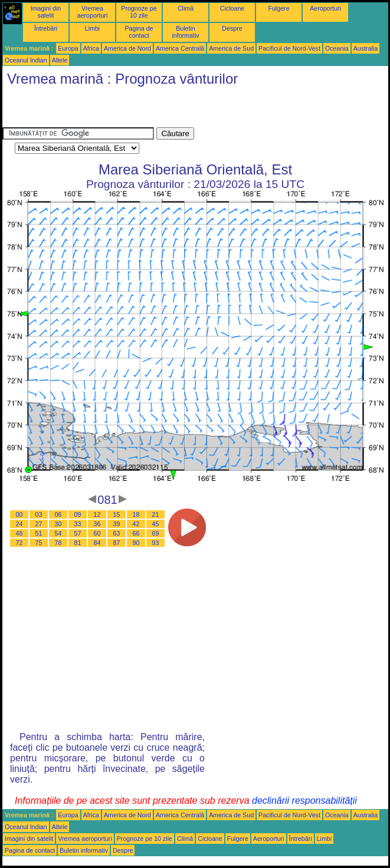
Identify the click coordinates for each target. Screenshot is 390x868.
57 (78, 533)
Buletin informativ (185, 32)
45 (156, 524)
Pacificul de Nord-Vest (289, 48)
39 (117, 524)
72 (19, 543)
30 (58, 524)
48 (19, 533)
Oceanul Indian (26, 60)
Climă (186, 8)
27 (39, 524)
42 (136, 524)
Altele (60, 60)
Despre (232, 28)
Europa (68, 48)
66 (136, 533)
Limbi (92, 28)
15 (117, 514)
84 (97, 543)
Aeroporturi (325, 8)
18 (136, 514)
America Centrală (180, 48)
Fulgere (278, 8)
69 (156, 533)
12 (97, 514)
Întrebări (46, 28)
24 (19, 524)
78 (58, 543)
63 (117, 533)
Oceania (337, 48)
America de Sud (231, 48)
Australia (366, 48)
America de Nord (127, 48)
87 (117, 543)
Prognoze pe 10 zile (139, 12)
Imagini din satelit (46, 12)
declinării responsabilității (304, 801)
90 (136, 543)
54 (58, 533)
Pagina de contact (139, 32)
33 (78, 524)
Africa (91, 48)
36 (97, 524)
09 (78, 514)
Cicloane (232, 8)
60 (97, 533)
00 (19, 514)
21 (156, 514)
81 (78, 543)
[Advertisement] (140, 110)
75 (39, 543)
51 (39, 533)
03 (39, 514)
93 (156, 543)
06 (58, 514)
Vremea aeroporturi (93, 12)
